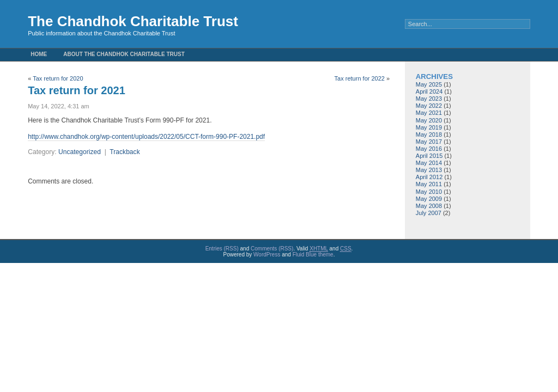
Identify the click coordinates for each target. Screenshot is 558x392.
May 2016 (429, 149)
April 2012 (429, 177)
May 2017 (429, 142)
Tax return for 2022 (360, 78)
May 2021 (429, 113)
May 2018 (429, 134)
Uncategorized (80, 152)
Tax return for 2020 (58, 78)
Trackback (125, 152)
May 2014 (429, 163)
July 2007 (429, 213)
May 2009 (429, 199)
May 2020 (429, 120)
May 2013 (429, 170)
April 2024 (429, 91)
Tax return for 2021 (77, 90)
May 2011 (429, 184)
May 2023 (429, 99)
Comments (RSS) (272, 249)
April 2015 (429, 156)
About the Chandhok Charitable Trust (124, 54)
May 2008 (429, 206)
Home (39, 54)
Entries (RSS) (222, 249)
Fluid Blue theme (313, 255)
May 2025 (429, 84)
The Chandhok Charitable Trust (133, 21)
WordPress (267, 255)
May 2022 (429, 106)
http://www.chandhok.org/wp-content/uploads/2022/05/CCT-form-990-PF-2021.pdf (146, 137)
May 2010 (429, 192)
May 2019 (429, 127)
